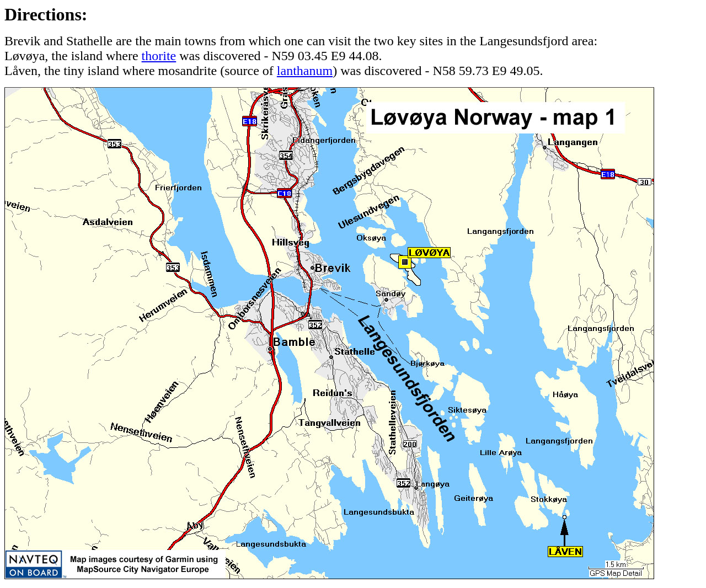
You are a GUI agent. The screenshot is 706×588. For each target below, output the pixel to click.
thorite (159, 56)
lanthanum (305, 71)
